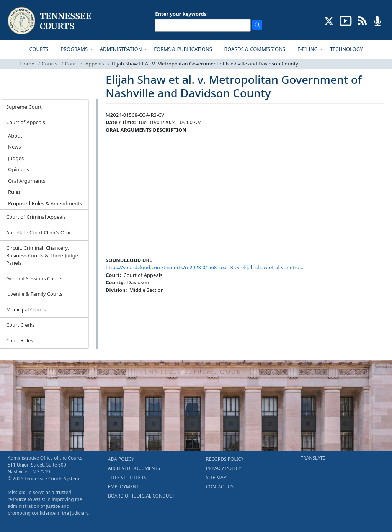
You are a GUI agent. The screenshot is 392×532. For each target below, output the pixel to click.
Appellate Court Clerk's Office (40, 232)
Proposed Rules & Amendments (45, 203)
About (15, 136)
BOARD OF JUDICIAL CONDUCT (141, 496)
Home (27, 64)
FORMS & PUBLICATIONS (184, 49)
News (14, 147)
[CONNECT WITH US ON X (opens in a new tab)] (329, 20)
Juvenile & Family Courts (34, 294)
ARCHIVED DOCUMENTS (134, 468)
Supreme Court (24, 107)
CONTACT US (220, 487)
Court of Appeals (85, 64)
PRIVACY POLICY (224, 468)
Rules (14, 192)
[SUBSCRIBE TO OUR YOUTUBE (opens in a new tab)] (346, 20)
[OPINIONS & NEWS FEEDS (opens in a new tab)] (362, 20)
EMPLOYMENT (123, 487)
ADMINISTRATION (122, 49)
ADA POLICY (121, 459)
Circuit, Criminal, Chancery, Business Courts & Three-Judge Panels (42, 255)
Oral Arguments (27, 181)
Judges (16, 158)
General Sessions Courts (34, 278)
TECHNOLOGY (346, 49)
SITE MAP (216, 477)
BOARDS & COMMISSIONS (256, 49)
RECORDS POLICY (225, 459)
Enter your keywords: (181, 14)
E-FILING (308, 49)
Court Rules (20, 340)
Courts (49, 64)
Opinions (19, 169)
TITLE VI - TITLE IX (127, 477)
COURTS (39, 49)
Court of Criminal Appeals (36, 217)
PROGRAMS (75, 49)
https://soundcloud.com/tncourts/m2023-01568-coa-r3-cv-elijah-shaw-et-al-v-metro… (204, 267)
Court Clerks (20, 325)
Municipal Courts (26, 309)
